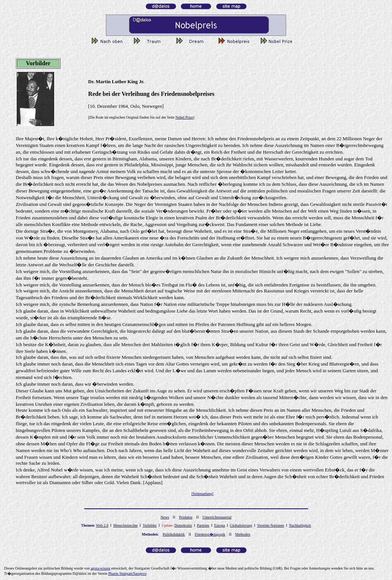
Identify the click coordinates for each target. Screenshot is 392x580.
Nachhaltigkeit (300, 525)
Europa (219, 525)
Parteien (203, 525)
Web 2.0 (102, 525)
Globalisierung (241, 525)
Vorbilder (150, 525)
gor (101, 568)
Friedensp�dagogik (210, 534)
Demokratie (183, 525)
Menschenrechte (126, 525)
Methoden (243, 534)
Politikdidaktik (174, 534)
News (165, 517)
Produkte (186, 517)
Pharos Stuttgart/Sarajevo (127, 573)
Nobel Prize (184, 117)
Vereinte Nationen (270, 525)
